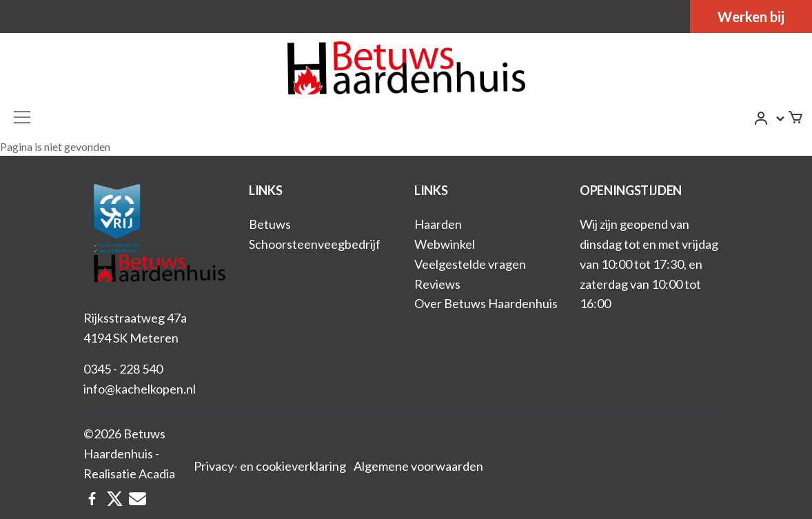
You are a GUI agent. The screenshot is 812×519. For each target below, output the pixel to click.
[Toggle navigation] (22, 117)
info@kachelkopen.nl (140, 389)
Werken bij (751, 17)
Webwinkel (445, 244)
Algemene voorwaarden (418, 466)
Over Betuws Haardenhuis (486, 303)
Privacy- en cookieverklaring (270, 466)
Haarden (438, 224)
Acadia (157, 474)
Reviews (437, 284)
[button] (770, 119)
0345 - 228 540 (123, 369)
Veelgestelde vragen (470, 264)
